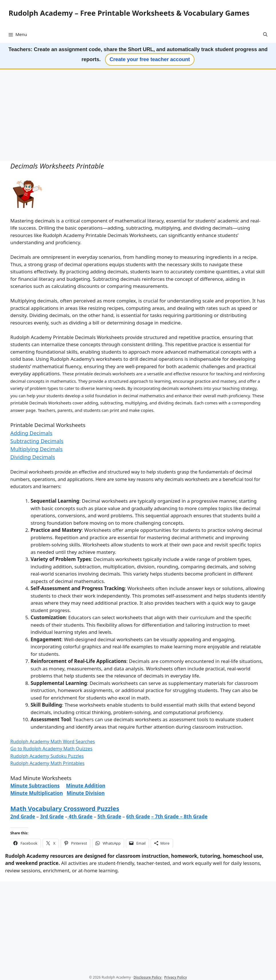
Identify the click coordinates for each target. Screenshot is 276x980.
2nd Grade (23, 816)
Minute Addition (86, 786)
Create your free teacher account (150, 59)
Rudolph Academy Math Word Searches (53, 741)
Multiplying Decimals (36, 449)
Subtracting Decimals (37, 441)
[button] (265, 34)
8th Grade (195, 816)
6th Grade (138, 816)
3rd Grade (52, 816)
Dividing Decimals (33, 457)
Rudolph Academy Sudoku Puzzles (47, 756)
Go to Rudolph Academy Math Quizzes (51, 749)
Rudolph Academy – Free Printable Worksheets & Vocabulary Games (129, 13)
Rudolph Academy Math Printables (47, 763)
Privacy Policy (175, 977)
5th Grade (109, 816)
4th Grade (80, 816)
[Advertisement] (138, 116)
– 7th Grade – (167, 816)
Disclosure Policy (148, 977)
